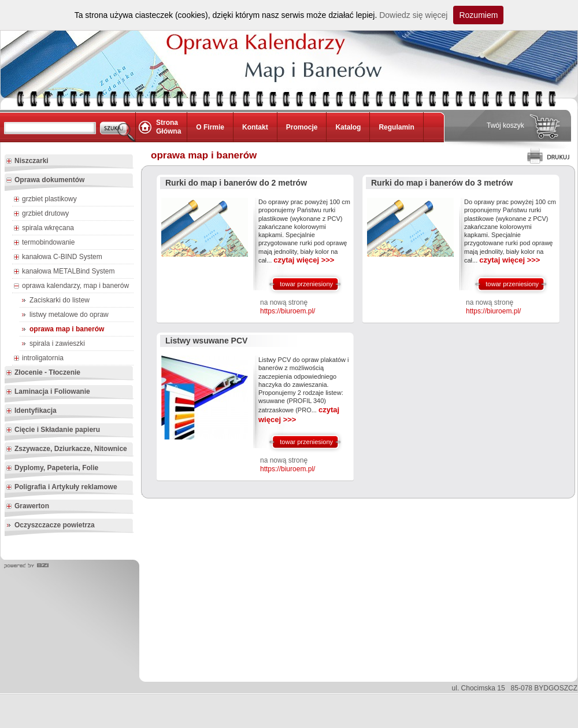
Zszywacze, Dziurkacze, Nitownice (66, 449)
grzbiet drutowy (41, 214)
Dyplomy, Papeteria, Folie (52, 468)
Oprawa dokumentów (45, 180)
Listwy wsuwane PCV (206, 341)
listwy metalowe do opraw (69, 315)
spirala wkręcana (44, 228)
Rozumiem (478, 15)
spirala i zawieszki (57, 343)
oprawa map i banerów (67, 329)
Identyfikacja (31, 411)
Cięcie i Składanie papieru (53, 430)
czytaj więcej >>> (304, 260)
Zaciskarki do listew (60, 300)
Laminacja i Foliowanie (48, 392)
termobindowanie (44, 243)
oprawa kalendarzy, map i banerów (71, 286)
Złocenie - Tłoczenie (43, 373)
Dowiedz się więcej (413, 15)
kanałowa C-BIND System (58, 257)
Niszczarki (27, 161)
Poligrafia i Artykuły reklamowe (62, 487)
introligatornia (38, 359)
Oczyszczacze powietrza (55, 525)
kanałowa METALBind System (64, 272)
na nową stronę (288, 307)
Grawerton (27, 507)
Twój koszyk (505, 125)
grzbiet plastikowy (45, 199)
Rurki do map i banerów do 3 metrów (442, 183)
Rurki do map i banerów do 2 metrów (236, 183)
